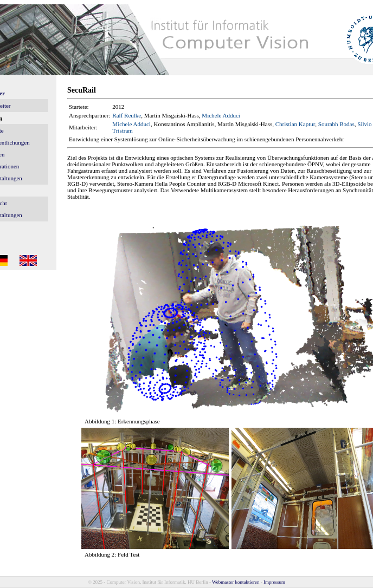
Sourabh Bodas (336, 124)
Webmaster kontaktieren (236, 582)
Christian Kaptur (295, 124)
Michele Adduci (221, 115)
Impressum (274, 582)
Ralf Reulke (127, 115)
